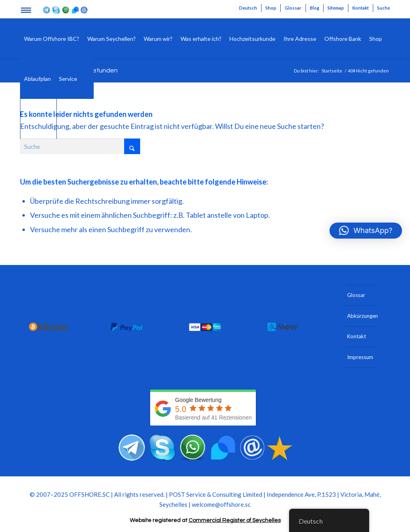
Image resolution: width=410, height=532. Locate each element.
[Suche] (87, 79)
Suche (384, 8)
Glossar (293, 8)
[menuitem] (248, 8)
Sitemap (336, 8)
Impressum (360, 357)
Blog (315, 8)
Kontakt (361, 8)
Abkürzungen (363, 316)
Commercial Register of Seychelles (235, 520)
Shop (271, 8)
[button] (366, 231)
